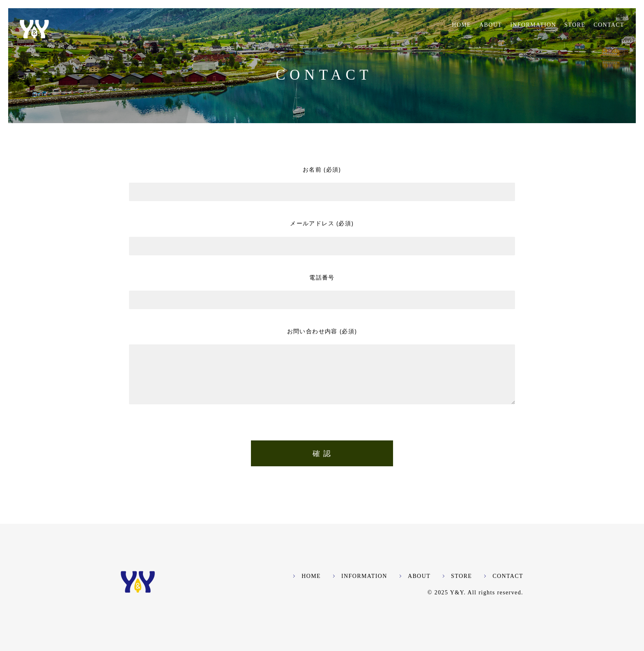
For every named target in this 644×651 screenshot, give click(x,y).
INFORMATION (533, 25)
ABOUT (491, 25)
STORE (575, 25)
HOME (461, 25)
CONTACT (609, 25)
